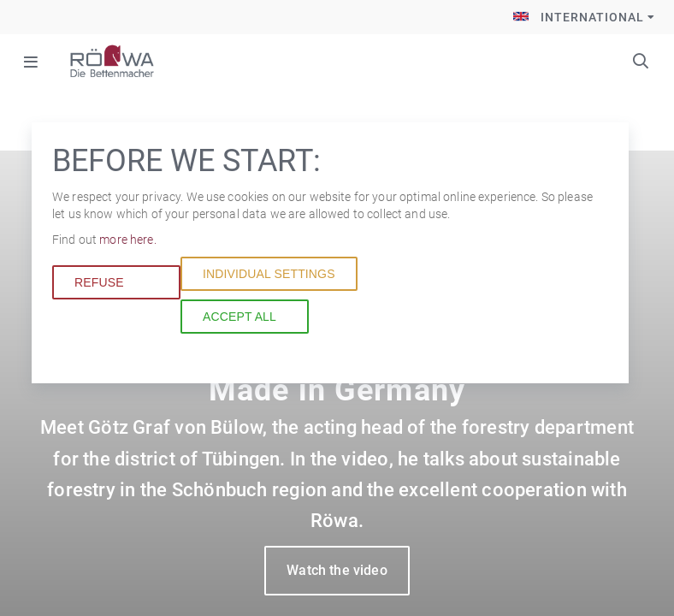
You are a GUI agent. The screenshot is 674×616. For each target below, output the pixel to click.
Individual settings (269, 274)
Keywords (641, 61)
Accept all (239, 317)
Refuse (99, 282)
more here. (127, 240)
